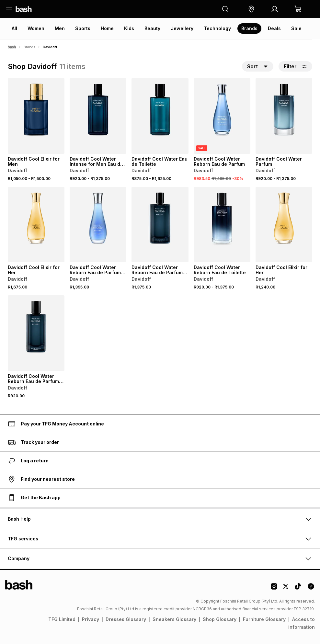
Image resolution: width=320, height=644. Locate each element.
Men (60, 28)
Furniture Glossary (264, 619)
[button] (251, 9)
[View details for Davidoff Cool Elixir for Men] (36, 116)
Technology (217, 28)
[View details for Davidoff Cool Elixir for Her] (36, 225)
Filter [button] (295, 66)
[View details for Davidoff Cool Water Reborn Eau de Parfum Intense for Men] (160, 225)
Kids (129, 28)
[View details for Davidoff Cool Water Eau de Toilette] (160, 116)
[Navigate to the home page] (24, 9)
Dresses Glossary (126, 619)
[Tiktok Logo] (298, 589)
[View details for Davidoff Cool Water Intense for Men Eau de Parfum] (98, 116)
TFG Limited (62, 619)
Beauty (152, 28)
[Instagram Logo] (274, 589)
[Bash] (12, 47)
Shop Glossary (220, 619)
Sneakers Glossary (174, 619)
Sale (296, 28)
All (14, 28)
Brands (249, 28)
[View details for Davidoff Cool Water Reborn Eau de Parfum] (222, 116)
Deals (274, 28)
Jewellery (182, 28)
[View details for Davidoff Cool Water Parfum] (284, 116)
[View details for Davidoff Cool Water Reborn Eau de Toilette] (222, 225)
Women (36, 28)
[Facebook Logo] (311, 589)
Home (107, 28)
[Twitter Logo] (286, 589)
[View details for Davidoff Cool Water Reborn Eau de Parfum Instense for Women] (98, 225)
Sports (83, 28)
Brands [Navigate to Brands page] (29, 47)
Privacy (91, 619)
